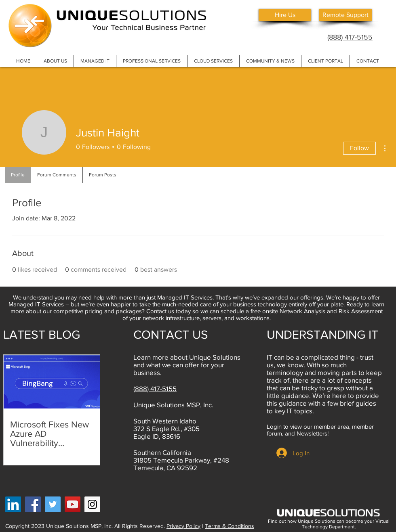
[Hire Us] (285, 15)
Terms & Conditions (230, 526)
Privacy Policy (183, 526)
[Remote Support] (345, 15)
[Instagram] (92, 504)
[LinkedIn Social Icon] (13, 504)
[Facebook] (33, 504)
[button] (55, 61)
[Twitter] (53, 504)
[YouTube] (73, 504)
